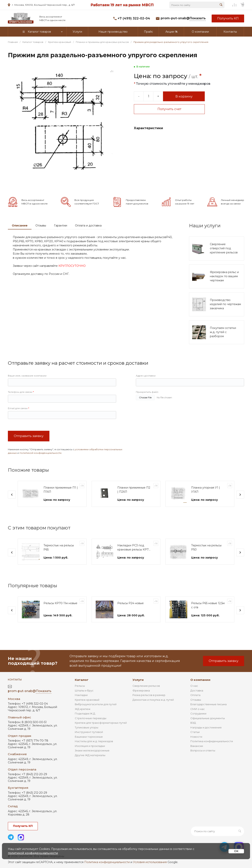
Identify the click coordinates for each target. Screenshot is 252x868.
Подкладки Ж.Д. (85, 713)
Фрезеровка (141, 690)
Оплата (195, 695)
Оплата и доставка (88, 237)
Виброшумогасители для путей (96, 704)
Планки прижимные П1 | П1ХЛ (61, 501)
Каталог (82, 680)
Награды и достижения (206, 727)
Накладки (81, 695)
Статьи (195, 732)
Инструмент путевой (89, 732)
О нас (194, 686)
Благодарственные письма (208, 704)
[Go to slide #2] (28, 191)
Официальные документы (208, 718)
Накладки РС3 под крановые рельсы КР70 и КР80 (134, 559)
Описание (20, 237)
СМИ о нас (198, 709)
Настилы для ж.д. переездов (94, 741)
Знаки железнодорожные (92, 750)
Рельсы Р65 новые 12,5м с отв (208, 617)
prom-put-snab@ (183, 18)
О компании (200, 680)
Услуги (138, 680)
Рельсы (80, 686)
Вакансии (197, 746)
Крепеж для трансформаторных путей (101, 723)
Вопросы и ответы (203, 750)
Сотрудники (198, 713)
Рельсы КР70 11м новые (60, 615)
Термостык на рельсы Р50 (206, 559)
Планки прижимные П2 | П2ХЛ (134, 501)
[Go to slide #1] (14, 191)
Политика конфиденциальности (212, 741)
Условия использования (150, 862)
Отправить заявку (29, 448)
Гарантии (61, 237)
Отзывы (41, 237)
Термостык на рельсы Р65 (59, 559)
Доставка (197, 690)
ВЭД (193, 723)
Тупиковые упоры (87, 727)
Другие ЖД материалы (90, 755)
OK (236, 851)
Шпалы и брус (84, 690)
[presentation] (12, 506)
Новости (196, 737)
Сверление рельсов (146, 686)
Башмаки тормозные (89, 737)
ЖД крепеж (83, 709)
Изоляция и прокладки (90, 746)
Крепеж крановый (87, 700)
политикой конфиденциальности (40, 465)
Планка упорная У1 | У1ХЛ (206, 501)
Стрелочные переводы (91, 718)
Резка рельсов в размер (149, 695)
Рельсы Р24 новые (131, 615)
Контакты (15, 680)
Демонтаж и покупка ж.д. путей (153, 700)
